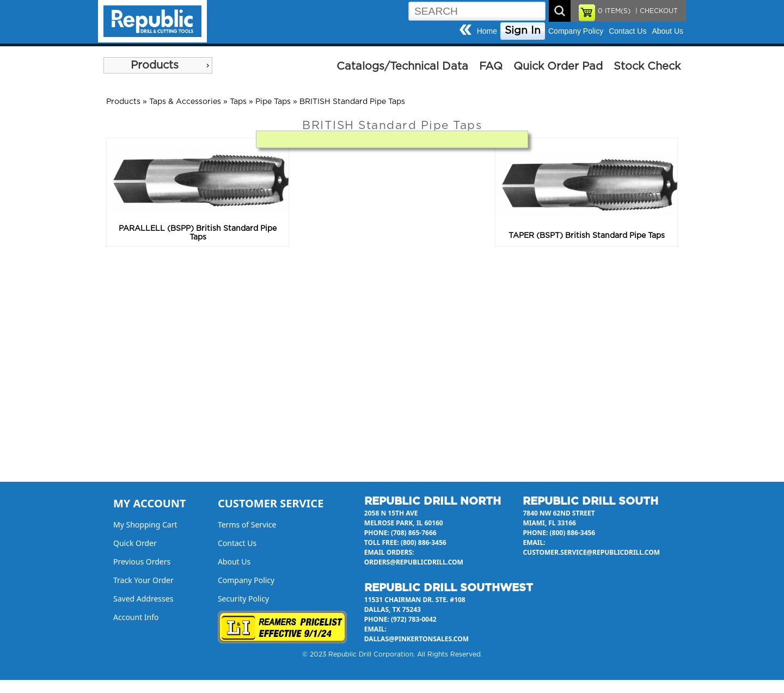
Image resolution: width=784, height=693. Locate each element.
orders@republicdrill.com (414, 562)
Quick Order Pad (558, 66)
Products (155, 65)
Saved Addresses (143, 599)
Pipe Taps (273, 102)
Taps (238, 102)
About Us (667, 31)
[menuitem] (158, 65)
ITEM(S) (614, 11)
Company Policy (576, 31)
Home (487, 31)
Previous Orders (142, 562)
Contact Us (627, 31)
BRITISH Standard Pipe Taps (352, 102)
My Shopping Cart (145, 525)
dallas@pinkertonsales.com (416, 639)
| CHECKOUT (656, 11)
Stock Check (647, 66)
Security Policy (243, 599)
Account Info (136, 617)
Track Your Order (143, 580)
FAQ (491, 66)
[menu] (158, 65)
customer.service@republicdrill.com (591, 552)
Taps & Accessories (185, 102)
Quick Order (135, 543)
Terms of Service (247, 525)
